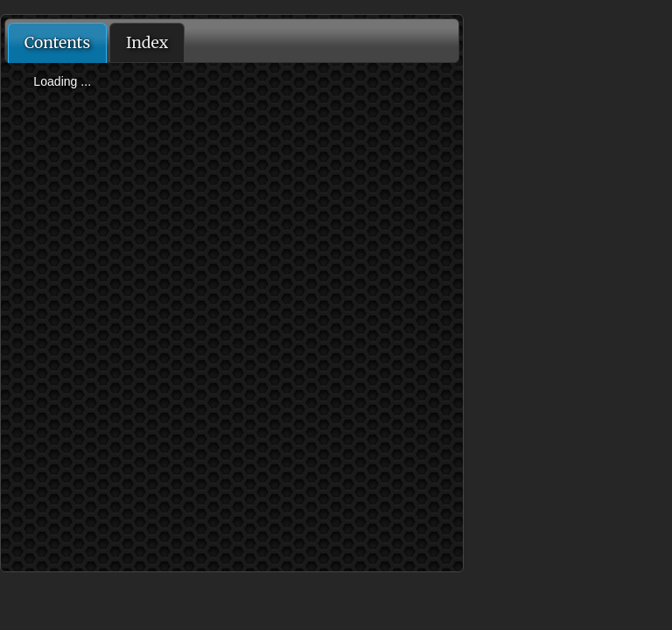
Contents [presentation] (58, 43)
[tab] (57, 43)
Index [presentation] (147, 43)
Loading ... (62, 81)
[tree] (231, 82)
